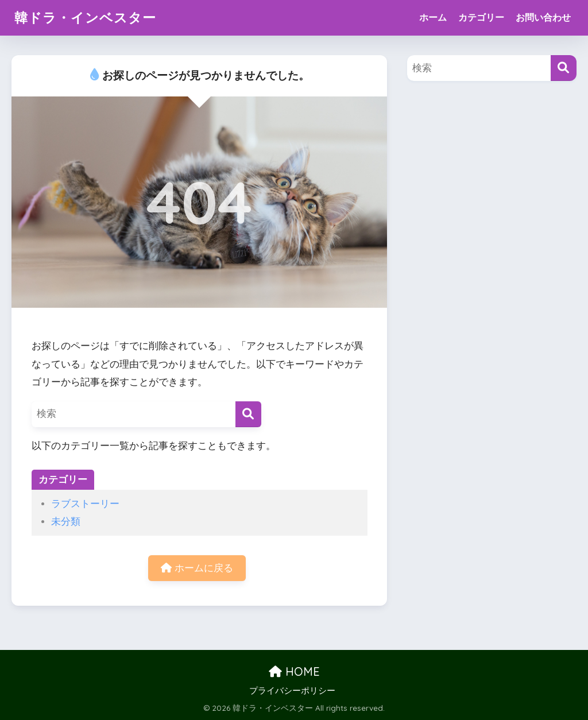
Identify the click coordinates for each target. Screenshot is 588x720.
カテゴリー (481, 18)
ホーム (433, 18)
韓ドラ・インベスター (85, 18)
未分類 (66, 522)
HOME (294, 671)
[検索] (248, 414)
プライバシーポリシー (292, 691)
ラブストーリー (85, 504)
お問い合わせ (543, 18)
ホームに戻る (197, 568)
